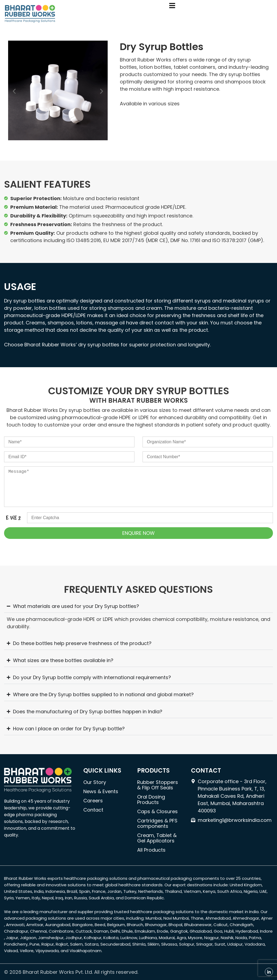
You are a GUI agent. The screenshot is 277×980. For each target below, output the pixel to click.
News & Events (101, 791)
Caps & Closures (157, 811)
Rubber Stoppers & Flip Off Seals (158, 785)
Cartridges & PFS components (157, 823)
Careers (93, 801)
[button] (172, 6)
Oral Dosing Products (151, 800)
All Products (151, 850)
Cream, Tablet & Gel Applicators (157, 838)
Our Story (95, 782)
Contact (93, 810)
